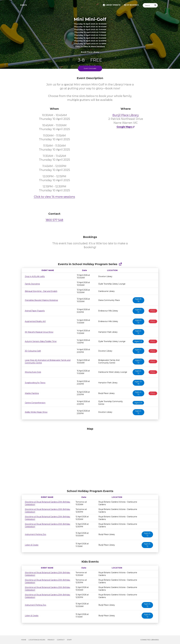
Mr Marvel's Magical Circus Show (39, 332)
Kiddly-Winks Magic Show (36, 412)
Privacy (51, 640)
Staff (69, 640)
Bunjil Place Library (126, 115)
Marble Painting (32, 393)
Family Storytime (32, 284)
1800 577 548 (54, 220)
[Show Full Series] (120, 264)
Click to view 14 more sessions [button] (90, 46)
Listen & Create (32, 545)
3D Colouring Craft (33, 351)
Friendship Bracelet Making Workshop (41, 300)
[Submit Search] (155, 5)
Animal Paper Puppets (35, 311)
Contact (61, 640)
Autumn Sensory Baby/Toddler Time (41, 341)
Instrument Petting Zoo (35, 534)
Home (24, 640)
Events (23, 5)
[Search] (148, 5)
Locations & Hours (37, 640)
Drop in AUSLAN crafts (35, 276)
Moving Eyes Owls (33, 372)
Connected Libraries (150, 640)
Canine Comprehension (35, 403)
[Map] (90, 458)
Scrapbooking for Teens (35, 383)
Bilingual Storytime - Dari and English (41, 291)
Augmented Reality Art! (35, 321)
